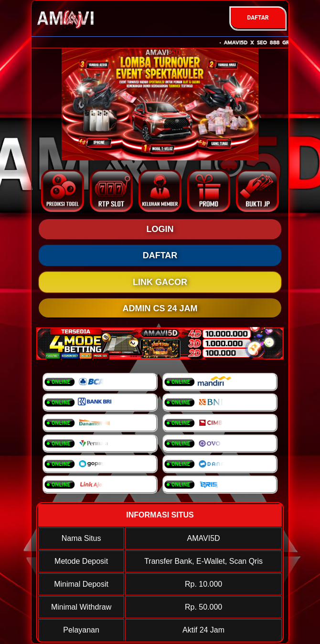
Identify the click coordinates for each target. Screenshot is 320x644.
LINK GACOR (160, 282)
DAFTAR (258, 18)
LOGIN (160, 229)
